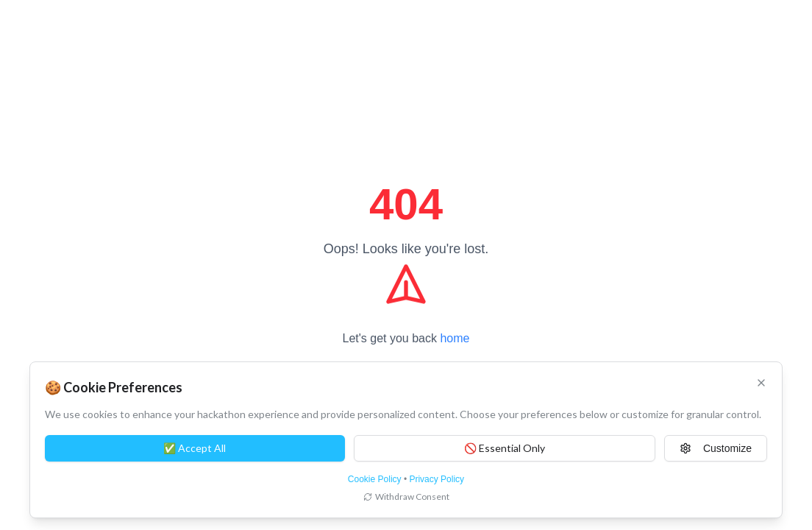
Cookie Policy (375, 479)
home (455, 338)
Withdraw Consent (406, 497)
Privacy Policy (437, 479)
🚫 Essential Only (505, 448)
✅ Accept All (195, 448)
